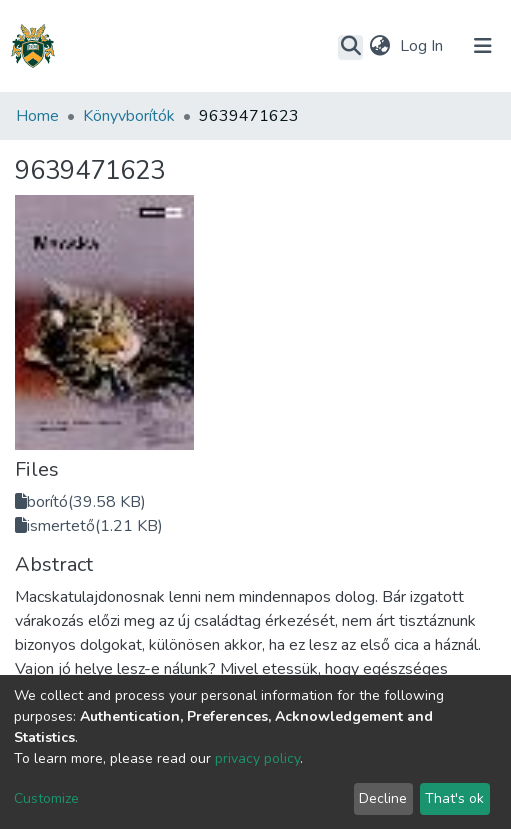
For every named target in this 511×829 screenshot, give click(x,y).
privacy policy (257, 758)
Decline (383, 798)
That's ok (454, 798)
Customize (46, 798)
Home (37, 116)
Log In (423, 46)
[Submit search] (350, 47)
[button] (379, 46)
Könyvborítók (129, 116)
